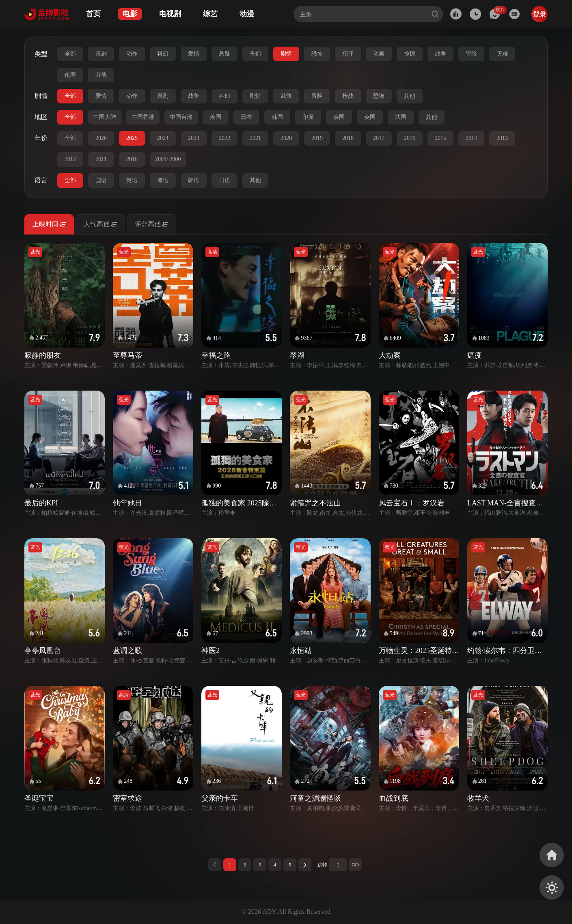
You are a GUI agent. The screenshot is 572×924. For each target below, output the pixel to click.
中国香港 (143, 117)
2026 (101, 138)
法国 (401, 117)
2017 (379, 138)
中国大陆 (105, 117)
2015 (440, 138)
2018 (348, 138)
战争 (440, 54)
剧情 (286, 54)
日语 (224, 180)
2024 (163, 138)
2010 (132, 159)
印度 (308, 117)
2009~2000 (168, 159)
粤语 (163, 180)
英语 (132, 180)
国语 (101, 180)
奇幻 (255, 54)
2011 (101, 159)
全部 (70, 54)
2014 (471, 138)
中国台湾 (181, 117)
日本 (246, 117)
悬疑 (224, 54)
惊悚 (410, 54)
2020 (286, 138)
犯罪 (348, 54)
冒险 (471, 54)
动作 (132, 54)
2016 (410, 138)
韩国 (277, 117)
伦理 (70, 75)
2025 (132, 138)
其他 (101, 75)
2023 (194, 138)
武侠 (286, 96)
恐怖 (317, 54)
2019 (317, 138)
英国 (370, 117)
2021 (255, 138)
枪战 (348, 96)
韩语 (194, 180)
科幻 (163, 54)
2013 (502, 138)
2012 (70, 159)
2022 (224, 138)
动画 (379, 54)
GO (355, 865)
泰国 (339, 117)
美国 (216, 117)
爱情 (194, 54)
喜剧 (101, 54)
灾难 (502, 54)
